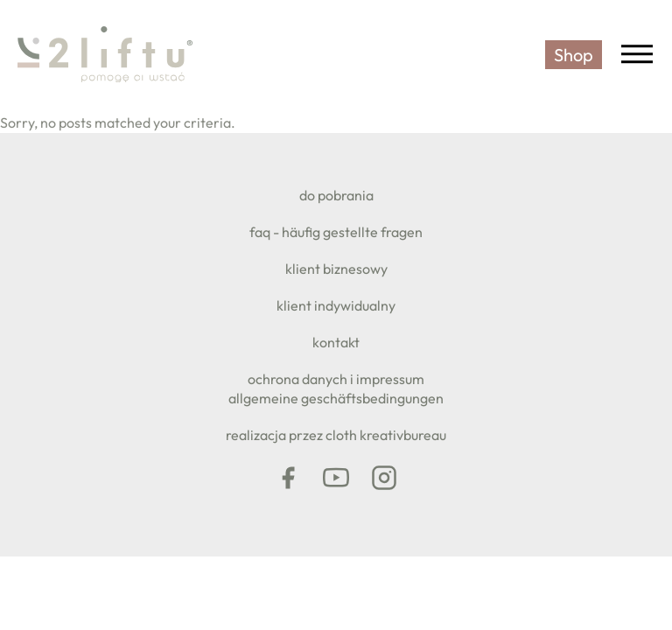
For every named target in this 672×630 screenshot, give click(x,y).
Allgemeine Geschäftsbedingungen (336, 398)
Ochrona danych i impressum (336, 379)
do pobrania (336, 195)
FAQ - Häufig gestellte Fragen (336, 232)
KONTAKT (336, 342)
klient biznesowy (336, 269)
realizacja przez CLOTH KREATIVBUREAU (336, 435)
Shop (574, 55)
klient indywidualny (336, 305)
